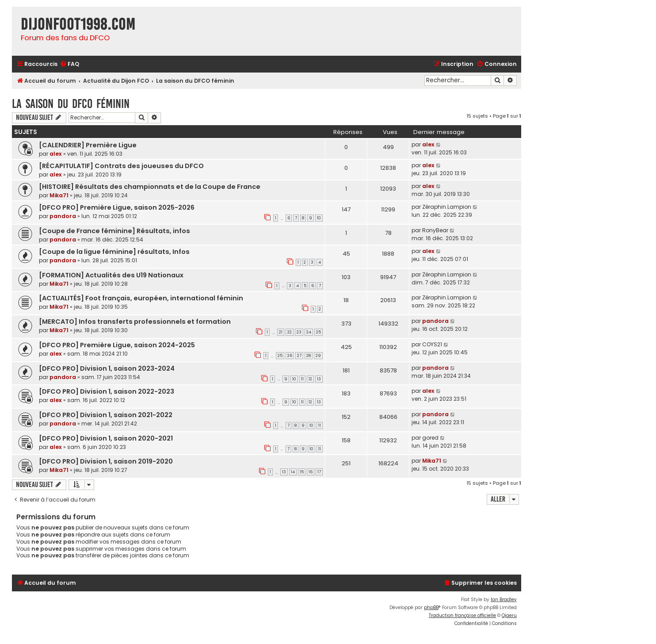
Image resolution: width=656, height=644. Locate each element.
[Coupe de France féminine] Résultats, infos (114, 231)
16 (311, 472)
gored (430, 438)
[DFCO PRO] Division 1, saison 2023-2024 (107, 368)
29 (318, 356)
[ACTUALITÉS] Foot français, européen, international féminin (141, 298)
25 (318, 332)
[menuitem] (69, 64)
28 (309, 356)
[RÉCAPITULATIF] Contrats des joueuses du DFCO (121, 166)
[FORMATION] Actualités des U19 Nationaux (111, 275)
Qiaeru (509, 615)
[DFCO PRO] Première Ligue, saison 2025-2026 (117, 207)
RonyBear (435, 230)
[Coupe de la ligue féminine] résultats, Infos (114, 252)
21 (281, 332)
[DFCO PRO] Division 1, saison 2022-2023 (107, 391)
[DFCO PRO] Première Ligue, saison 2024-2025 (117, 345)
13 (319, 379)
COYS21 (432, 344)
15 (302, 472)
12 (310, 379)
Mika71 (59, 195)
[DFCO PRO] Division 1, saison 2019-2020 (106, 461)
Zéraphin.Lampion (447, 207)
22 (290, 332)
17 (319, 472)
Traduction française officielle (462, 615)
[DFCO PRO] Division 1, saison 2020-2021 (106, 438)
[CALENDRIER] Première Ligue (88, 145)
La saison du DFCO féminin (71, 104)
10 (319, 218)
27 (299, 356)
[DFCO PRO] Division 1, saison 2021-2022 (106, 415)
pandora (63, 216)
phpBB (431, 608)
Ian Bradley (504, 600)
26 (290, 356)
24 (309, 332)
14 (293, 472)
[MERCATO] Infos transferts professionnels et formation (135, 322)
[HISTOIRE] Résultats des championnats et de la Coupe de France (150, 187)
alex (56, 154)
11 (302, 379)
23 (299, 332)
